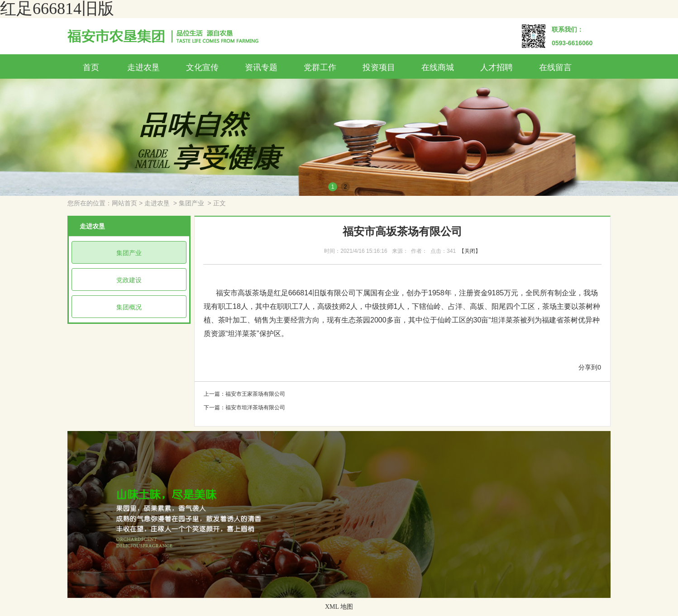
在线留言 (555, 67)
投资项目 (379, 67)
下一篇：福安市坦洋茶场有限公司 (244, 408)
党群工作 (320, 67)
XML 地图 (339, 607)
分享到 (588, 367)
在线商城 (438, 67)
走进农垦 (143, 67)
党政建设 (129, 280)
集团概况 (129, 307)
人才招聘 (497, 67)
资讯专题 (261, 67)
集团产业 (191, 203)
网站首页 (124, 203)
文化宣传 (202, 67)
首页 (91, 67)
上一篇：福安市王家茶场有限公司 (244, 394)
